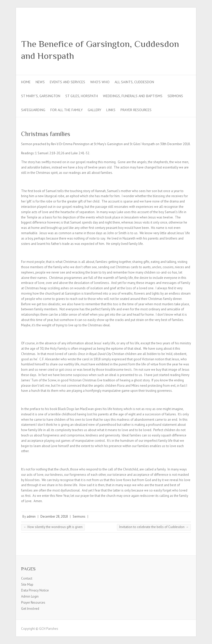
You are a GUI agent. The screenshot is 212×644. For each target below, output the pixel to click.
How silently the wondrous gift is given (53, 527)
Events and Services (67, 82)
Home (26, 82)
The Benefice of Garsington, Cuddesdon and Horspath (100, 50)
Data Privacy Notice (35, 590)
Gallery (94, 110)
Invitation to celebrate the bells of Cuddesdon (154, 527)
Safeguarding (33, 110)
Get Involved (30, 609)
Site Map (27, 584)
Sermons (175, 96)
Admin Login (30, 596)
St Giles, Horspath (82, 96)
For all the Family (66, 110)
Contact (27, 578)
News (40, 82)
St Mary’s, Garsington (41, 96)
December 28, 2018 (54, 516)
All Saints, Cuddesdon (134, 82)
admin (31, 516)
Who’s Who (100, 82)
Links (111, 110)
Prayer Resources (136, 110)
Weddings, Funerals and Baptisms (133, 96)
